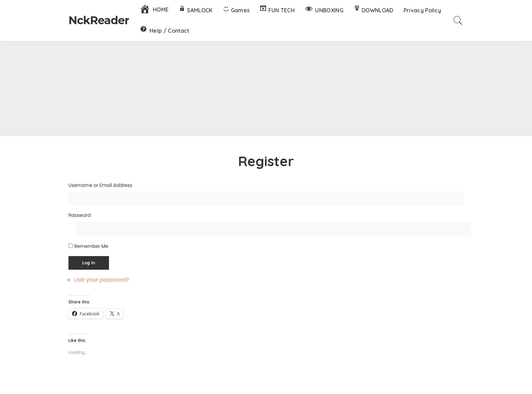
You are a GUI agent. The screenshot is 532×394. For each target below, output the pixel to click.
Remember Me (91, 246)
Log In (89, 263)
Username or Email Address (100, 185)
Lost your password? (101, 280)
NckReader (99, 20)
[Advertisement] (266, 89)
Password (80, 215)
